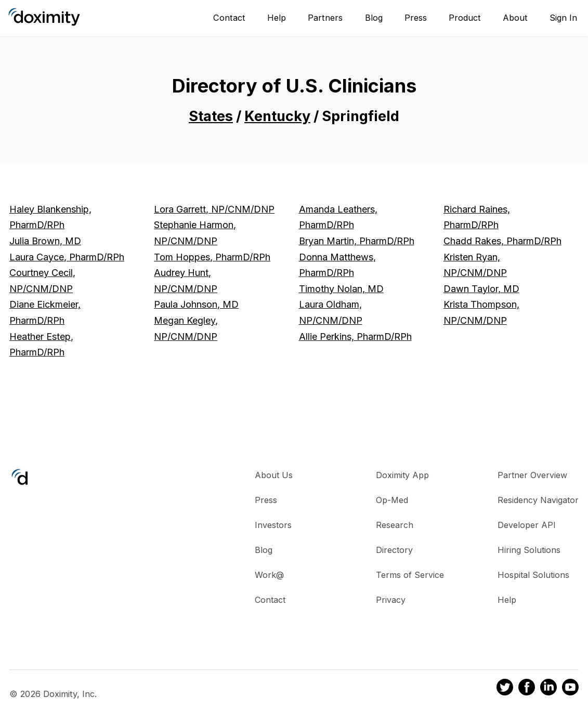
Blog (374, 18)
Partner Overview (532, 475)
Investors (273, 525)
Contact (229, 18)
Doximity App (402, 475)
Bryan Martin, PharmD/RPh (357, 241)
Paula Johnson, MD (196, 304)
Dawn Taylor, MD (481, 289)
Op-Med (392, 500)
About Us (274, 475)
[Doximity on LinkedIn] (548, 689)
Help (277, 18)
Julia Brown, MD (45, 241)
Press (416, 18)
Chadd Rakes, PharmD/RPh (502, 241)
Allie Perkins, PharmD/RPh (355, 337)
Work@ (269, 575)
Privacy (391, 600)
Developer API (527, 525)
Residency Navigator (538, 500)
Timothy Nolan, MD (341, 289)
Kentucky (277, 116)
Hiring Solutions (529, 550)
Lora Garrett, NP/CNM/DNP (214, 209)
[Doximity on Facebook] (527, 689)
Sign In (563, 18)
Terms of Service (410, 575)
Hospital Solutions (533, 575)
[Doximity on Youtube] (570, 689)
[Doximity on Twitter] (505, 689)
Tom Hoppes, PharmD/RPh (212, 257)
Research (395, 525)
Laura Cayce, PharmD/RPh (67, 257)
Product (465, 18)
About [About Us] (515, 18)
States (211, 116)
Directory (394, 550)
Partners (325, 18)
